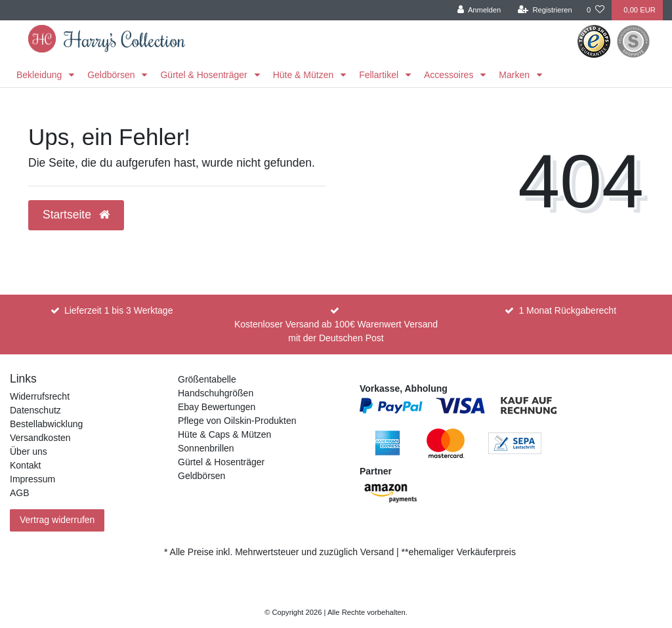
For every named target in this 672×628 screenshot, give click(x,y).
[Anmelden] (479, 10)
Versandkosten (40, 438)
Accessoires (450, 75)
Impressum (32, 479)
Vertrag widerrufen (57, 520)
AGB (20, 493)
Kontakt (25, 465)
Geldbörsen (112, 75)
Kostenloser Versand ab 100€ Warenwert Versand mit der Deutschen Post (336, 331)
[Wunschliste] (596, 10)
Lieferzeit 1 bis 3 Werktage (119, 310)
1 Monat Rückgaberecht (567, 310)
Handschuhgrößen (216, 393)
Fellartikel (380, 75)
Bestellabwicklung (46, 424)
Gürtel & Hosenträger (205, 75)
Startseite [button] (76, 215)
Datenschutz (35, 410)
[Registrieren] (545, 10)
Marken (515, 75)
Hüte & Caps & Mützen (224, 434)
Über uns (29, 451)
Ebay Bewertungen (217, 407)
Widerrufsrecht (40, 396)
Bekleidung (40, 75)
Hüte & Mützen (305, 75)
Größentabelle (207, 379)
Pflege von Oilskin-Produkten (237, 421)
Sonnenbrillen (206, 448)
